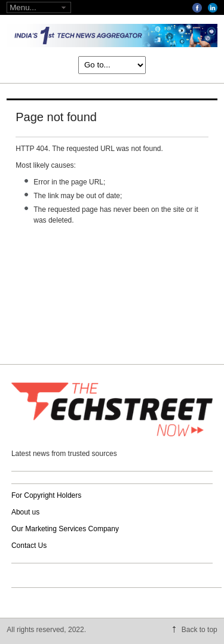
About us (25, 512)
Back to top (200, 630)
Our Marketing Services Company (65, 529)
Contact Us (29, 546)
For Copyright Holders (46, 495)
